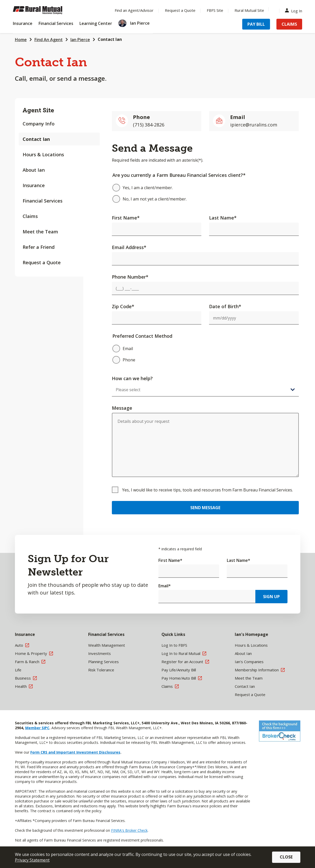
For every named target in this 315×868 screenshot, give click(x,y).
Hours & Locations (43, 154)
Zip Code (123, 306)
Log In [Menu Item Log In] (295, 10)
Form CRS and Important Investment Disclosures (75, 752)
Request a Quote (42, 262)
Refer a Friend (39, 247)
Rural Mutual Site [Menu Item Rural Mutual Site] (249, 10)
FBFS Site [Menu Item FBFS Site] (215, 10)
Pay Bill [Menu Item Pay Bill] (256, 24)
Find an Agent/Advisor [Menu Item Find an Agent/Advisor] (134, 10)
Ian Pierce (80, 40)
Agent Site (38, 110)
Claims (30, 216)
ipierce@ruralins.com (254, 125)
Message (122, 408)
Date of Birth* (225, 306)
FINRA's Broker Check (129, 830)
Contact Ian (110, 39)
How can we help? (132, 378)
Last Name (223, 218)
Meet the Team (40, 232)
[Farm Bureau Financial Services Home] (46, 10)
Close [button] (286, 857)
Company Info (39, 124)
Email (165, 586)
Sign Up (271, 597)
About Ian (34, 170)
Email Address (129, 247)
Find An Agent (49, 40)
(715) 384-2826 (149, 125)
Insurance (34, 185)
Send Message (205, 508)
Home (21, 40)
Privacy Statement (32, 860)
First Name (126, 218)
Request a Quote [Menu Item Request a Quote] (180, 10)
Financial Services (43, 201)
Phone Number (130, 277)
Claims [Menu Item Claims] (289, 24)
